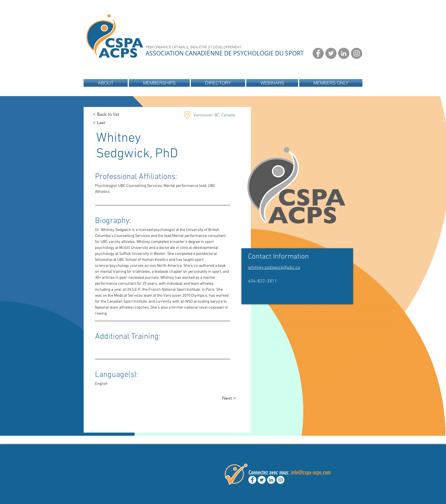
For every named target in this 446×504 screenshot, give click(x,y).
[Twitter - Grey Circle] (331, 53)
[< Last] (104, 123)
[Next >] (233, 398)
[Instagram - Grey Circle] (357, 53)
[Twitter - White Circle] (262, 480)
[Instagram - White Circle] (280, 480)
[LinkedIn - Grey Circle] (344, 53)
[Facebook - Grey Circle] (318, 53)
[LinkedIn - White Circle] (271, 480)
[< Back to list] (106, 114)
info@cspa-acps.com (311, 472)
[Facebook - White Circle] (252, 480)
